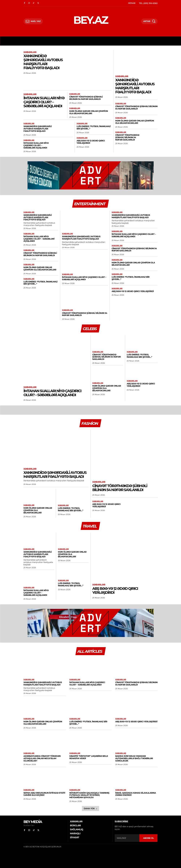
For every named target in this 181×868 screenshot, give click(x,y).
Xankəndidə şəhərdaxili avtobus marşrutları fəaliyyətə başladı (43, 62)
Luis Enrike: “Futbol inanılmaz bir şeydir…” (93, 127)
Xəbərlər (30, 52)
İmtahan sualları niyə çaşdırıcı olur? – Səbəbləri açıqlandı (44, 102)
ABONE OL (148, 837)
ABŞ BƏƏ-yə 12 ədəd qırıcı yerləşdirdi (90, 142)
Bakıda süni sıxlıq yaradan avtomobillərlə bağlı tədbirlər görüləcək (134, 757)
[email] (127, 837)
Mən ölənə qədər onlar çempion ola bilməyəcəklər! (88, 112)
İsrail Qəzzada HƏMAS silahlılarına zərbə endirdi (135, 793)
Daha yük (90, 807)
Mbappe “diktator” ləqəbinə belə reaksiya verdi (88, 756)
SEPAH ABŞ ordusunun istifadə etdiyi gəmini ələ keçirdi (44, 793)
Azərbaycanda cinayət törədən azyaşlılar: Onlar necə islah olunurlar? (42, 757)
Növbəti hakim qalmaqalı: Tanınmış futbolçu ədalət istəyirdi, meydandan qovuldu (89, 794)
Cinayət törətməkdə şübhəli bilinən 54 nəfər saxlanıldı (90, 98)
